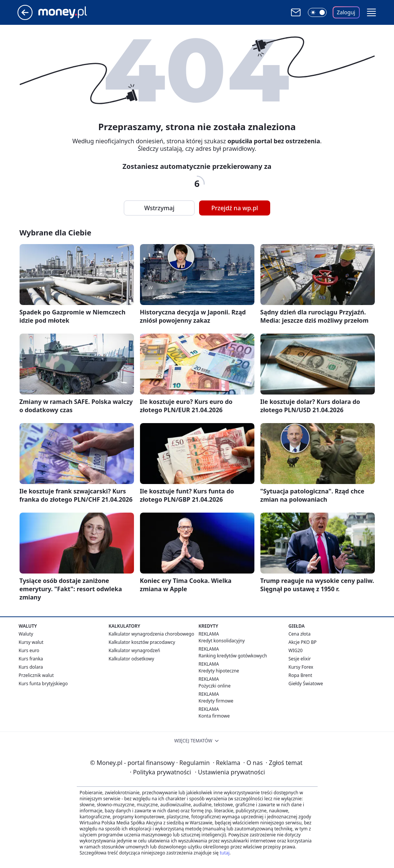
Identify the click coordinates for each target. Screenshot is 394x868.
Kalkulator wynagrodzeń (135, 650)
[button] (371, 12)
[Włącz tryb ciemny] (317, 12)
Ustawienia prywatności (230, 772)
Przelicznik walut (36, 675)
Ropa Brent (300, 675)
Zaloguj (346, 12)
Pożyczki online (215, 686)
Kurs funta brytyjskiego (43, 684)
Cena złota (300, 634)
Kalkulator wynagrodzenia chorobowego (151, 634)
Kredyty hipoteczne (219, 671)
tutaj (225, 853)
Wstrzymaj (159, 208)
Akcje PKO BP (303, 642)
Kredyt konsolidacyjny (222, 641)
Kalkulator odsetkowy (132, 659)
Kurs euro (29, 650)
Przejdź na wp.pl (234, 208)
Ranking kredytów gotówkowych (233, 656)
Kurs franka (31, 659)
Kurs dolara (31, 667)
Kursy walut (31, 642)
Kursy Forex (301, 667)
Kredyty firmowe (216, 701)
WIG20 (296, 650)
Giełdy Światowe (306, 684)
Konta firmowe (214, 716)
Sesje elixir (300, 659)
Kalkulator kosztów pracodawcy (142, 642)
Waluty (26, 634)
